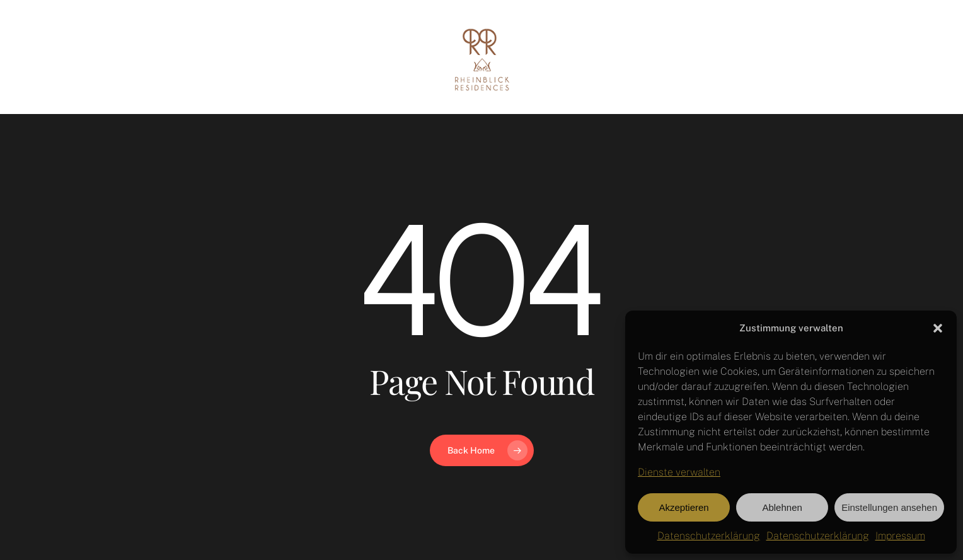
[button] (938, 328)
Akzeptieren (683, 507)
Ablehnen (782, 507)
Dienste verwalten (679, 472)
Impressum (900, 536)
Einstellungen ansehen (889, 507)
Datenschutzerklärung (709, 536)
